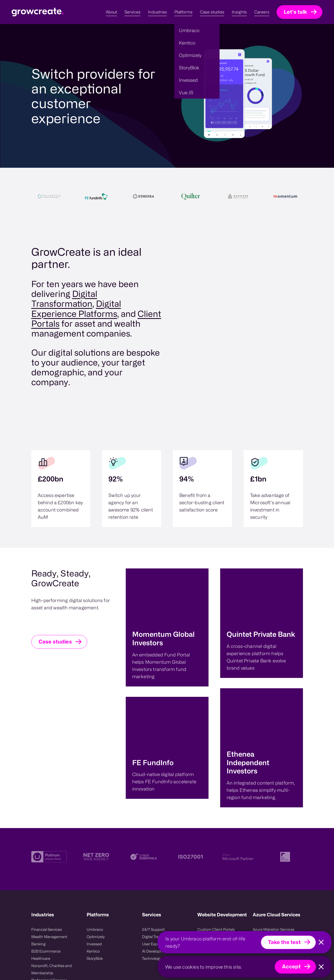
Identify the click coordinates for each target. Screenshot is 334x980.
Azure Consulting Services (275, 878)
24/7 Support (153, 835)
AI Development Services (163, 856)
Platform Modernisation (217, 849)
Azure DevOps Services (272, 842)
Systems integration (214, 871)
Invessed (94, 849)
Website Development (222, 820)
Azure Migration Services (274, 835)
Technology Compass (160, 864)
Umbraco (95, 835)
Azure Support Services (273, 864)
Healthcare (41, 864)
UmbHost (55, 963)
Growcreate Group (91, 942)
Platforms (98, 820)
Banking (38, 849)
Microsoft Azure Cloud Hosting (272, 853)
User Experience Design (162, 849)
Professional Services (49, 885)
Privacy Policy (76, 963)
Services (152, 820)
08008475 (108, 949)
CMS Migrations (211, 864)
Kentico (93, 856)
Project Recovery (212, 856)
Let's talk (295, 12)
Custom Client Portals (216, 835)
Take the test (284, 942)
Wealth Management (49, 842)
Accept (291, 966)
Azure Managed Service (273, 871)
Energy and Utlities (47, 900)
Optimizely (96, 842)
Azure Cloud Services (277, 820)
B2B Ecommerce (46, 856)
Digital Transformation (161, 842)
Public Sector (43, 893)
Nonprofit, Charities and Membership (52, 875)
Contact (97, 963)
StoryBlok (95, 864)
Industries (43, 820)
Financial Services (47, 835)
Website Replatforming (217, 842)
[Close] (321, 942)
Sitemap (114, 963)
